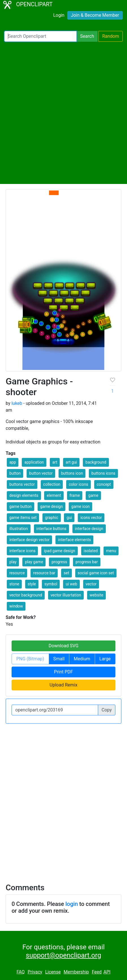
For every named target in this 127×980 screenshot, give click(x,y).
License (53, 972)
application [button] (34, 462)
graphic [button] (51, 518)
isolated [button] (91, 551)
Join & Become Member (95, 15)
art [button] (55, 462)
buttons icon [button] (72, 473)
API (107, 972)
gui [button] (69, 518)
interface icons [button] (22, 551)
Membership (76, 972)
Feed (97, 972)
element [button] (54, 495)
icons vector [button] (91, 518)
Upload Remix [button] (63, 685)
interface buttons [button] (51, 529)
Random (111, 36)
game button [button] (21, 506)
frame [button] (75, 495)
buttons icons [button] (103, 473)
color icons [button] (78, 484)
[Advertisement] (64, 113)
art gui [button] (71, 462)
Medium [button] (82, 659)
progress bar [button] (87, 562)
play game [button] (34, 562)
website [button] (96, 595)
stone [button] (14, 584)
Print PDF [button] (64, 672)
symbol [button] (51, 584)
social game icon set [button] (96, 573)
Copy (107, 710)
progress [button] (59, 562)
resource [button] (17, 573)
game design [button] (51, 506)
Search (87, 36)
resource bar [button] (44, 573)
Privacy (35, 972)
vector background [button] (26, 595)
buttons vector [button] (22, 484)
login (72, 904)
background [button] (96, 462)
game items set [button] (23, 518)
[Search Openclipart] (40, 36)
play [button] (13, 562)
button (15, 473)
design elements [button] (24, 495)
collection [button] (52, 484)
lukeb (17, 403)
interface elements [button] (74, 540)
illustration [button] (19, 529)
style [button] (32, 584)
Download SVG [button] (64, 646)
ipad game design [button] (59, 551)
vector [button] (91, 584)
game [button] (93, 495)
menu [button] (111, 551)
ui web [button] (71, 584)
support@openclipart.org (63, 955)
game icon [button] (80, 506)
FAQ (21, 972)
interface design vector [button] (29, 540)
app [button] (13, 462)
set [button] (66, 573)
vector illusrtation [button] (66, 595)
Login (59, 15)
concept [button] (104, 484)
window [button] (16, 606)
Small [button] (59, 659)
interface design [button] (89, 529)
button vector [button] (41, 473)
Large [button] (105, 659)
